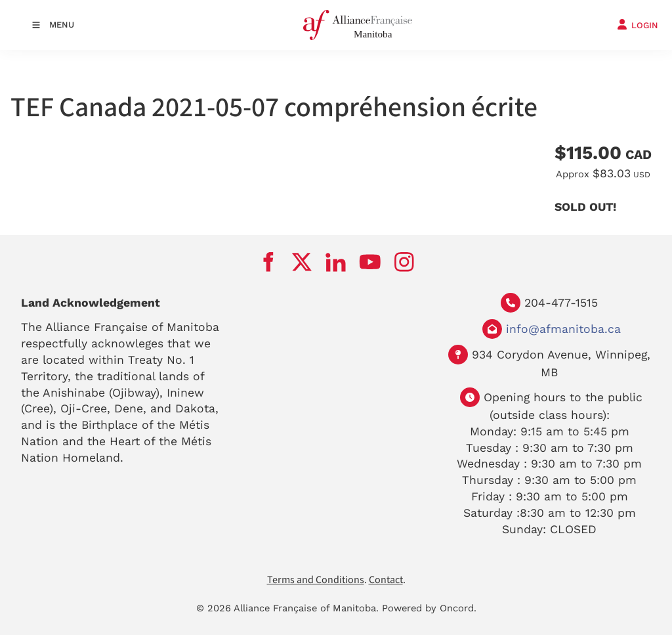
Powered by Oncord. (429, 608)
